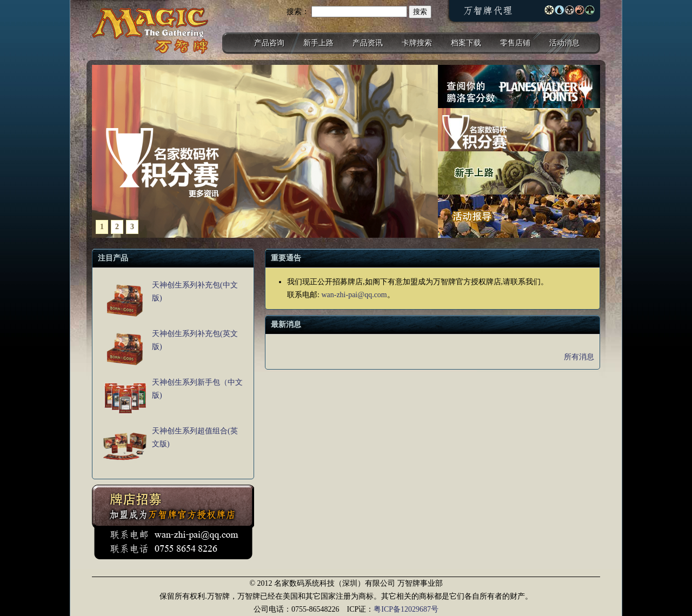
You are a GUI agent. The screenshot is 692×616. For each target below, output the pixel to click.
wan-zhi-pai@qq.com (354, 295)
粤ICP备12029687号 (406, 609)
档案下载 (466, 43)
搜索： (298, 12)
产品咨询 (269, 43)
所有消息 (579, 357)
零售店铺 (515, 43)
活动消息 (564, 43)
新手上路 (318, 43)
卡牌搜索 (417, 43)
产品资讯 (368, 43)
